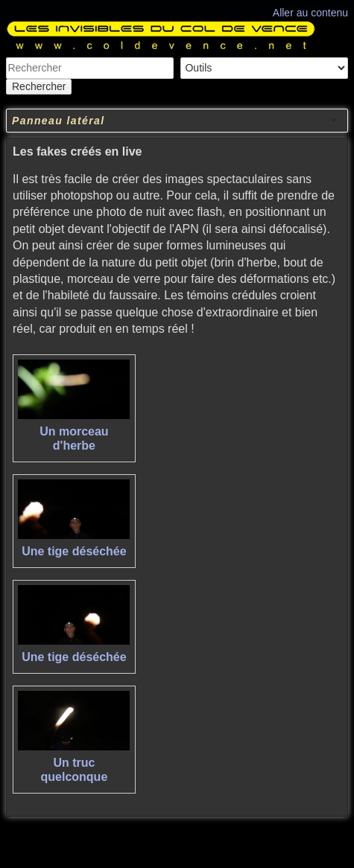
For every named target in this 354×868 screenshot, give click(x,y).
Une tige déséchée (74, 551)
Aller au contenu (310, 13)
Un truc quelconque (75, 770)
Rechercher (39, 86)
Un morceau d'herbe (74, 438)
